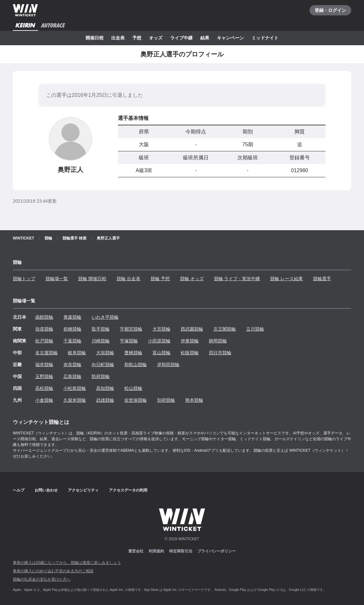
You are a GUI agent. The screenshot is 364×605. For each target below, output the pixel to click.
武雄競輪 (105, 400)
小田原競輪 (159, 341)
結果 (205, 38)
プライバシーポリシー (217, 551)
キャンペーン (230, 38)
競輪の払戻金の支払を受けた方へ (42, 579)
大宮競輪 (161, 329)
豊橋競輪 (133, 353)
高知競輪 (105, 388)
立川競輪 (255, 329)
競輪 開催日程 (92, 279)
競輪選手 (322, 279)
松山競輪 (133, 388)
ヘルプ (19, 490)
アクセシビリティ (83, 490)
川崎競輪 (101, 341)
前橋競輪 (72, 329)
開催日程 (95, 38)
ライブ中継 (181, 38)
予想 (137, 38)
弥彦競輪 (44, 329)
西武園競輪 (192, 329)
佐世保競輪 (136, 400)
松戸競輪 (44, 341)
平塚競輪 (129, 341)
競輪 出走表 (128, 279)
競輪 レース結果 (286, 279)
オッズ (156, 38)
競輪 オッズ (192, 279)
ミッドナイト (265, 38)
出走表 (118, 38)
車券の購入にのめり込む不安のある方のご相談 (53, 571)
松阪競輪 (190, 353)
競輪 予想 (160, 279)
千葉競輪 (72, 341)
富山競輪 (161, 353)
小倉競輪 (44, 400)
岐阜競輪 (77, 353)
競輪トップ (24, 279)
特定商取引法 (181, 551)
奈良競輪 (72, 365)
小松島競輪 (75, 388)
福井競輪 (44, 365)
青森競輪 (72, 317)
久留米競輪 (75, 400)
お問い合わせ (46, 490)
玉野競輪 (44, 376)
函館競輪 (44, 317)
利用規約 (156, 551)
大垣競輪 (105, 353)
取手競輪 (101, 329)
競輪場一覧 (57, 279)
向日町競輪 (103, 365)
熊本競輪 (194, 400)
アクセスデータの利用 (128, 490)
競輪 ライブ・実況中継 (237, 279)
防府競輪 (101, 376)
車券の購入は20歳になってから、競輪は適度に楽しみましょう (67, 563)
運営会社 (136, 551)
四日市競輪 (220, 353)
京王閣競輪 (225, 329)
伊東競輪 (190, 341)
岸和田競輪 (168, 365)
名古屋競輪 (46, 353)
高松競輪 (44, 388)
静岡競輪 (218, 341)
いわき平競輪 (105, 317)
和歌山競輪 (136, 365)
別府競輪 (166, 400)
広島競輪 (72, 376)
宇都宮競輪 (131, 329)
